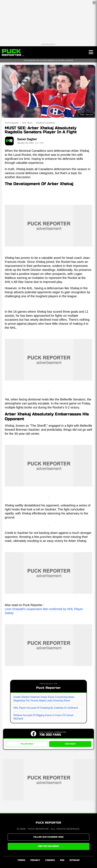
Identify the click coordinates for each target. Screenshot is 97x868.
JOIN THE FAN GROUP (48, 846)
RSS (62, 860)
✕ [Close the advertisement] (94, 3)
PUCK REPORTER (49, 823)
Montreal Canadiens (46, 123)
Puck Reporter (12, 123)
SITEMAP (75, 860)
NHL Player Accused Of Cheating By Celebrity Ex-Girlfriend (46, 708)
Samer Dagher (27, 139)
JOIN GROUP (70, 744)
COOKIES (50, 860)
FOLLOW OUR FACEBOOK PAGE (48, 837)
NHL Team (27, 123)
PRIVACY (35, 860)
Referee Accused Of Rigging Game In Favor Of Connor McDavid (44, 717)
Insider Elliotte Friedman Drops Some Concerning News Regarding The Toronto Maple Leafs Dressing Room (44, 699)
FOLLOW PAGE (27, 744)
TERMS (21, 860)
